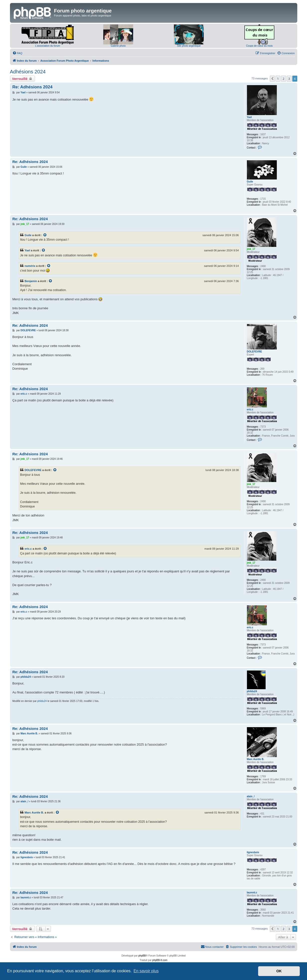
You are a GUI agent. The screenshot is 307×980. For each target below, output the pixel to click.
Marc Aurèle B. (256, 759)
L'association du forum (48, 46)
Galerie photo (118, 46)
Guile (250, 182)
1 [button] (278, 79)
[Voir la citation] (45, 235)
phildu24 (252, 691)
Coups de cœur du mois (259, 46)
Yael (249, 117)
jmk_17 (251, 249)
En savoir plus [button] (146, 971)
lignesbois (253, 852)
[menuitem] (17, 53)
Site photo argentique (189, 46)
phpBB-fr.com (160, 960)
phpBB (142, 956)
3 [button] (289, 79)
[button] (272, 79)
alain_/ (251, 796)
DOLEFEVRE (255, 352)
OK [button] (279, 971)
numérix (30, 266)
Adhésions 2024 (28, 72)
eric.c (250, 409)
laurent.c (252, 893)
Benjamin (31, 281)
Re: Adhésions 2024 (33, 87)
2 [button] (283, 79)
